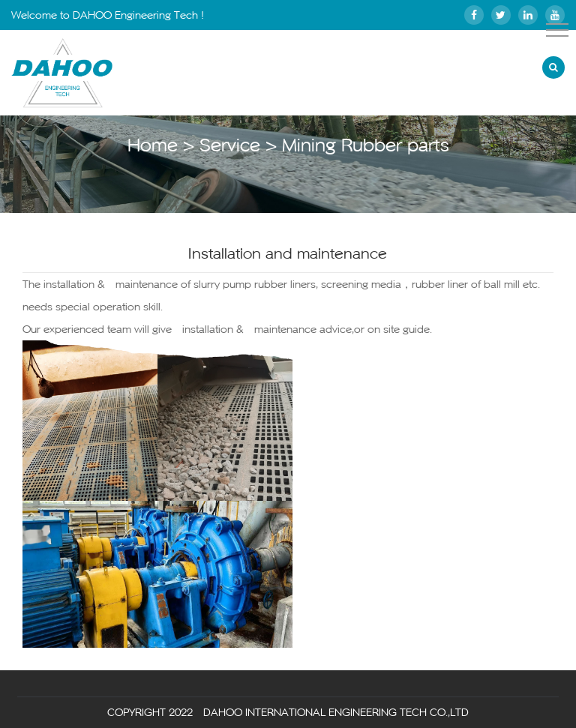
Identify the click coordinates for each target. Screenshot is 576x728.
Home (153, 145)
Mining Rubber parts (366, 145)
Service (230, 145)
